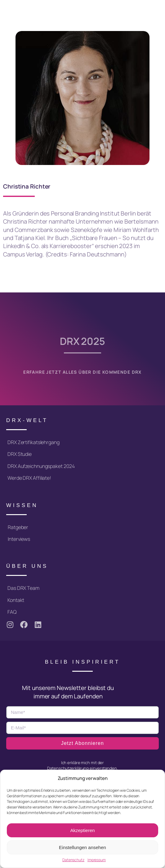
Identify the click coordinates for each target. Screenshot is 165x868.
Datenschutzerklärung (68, 768)
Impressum (97, 860)
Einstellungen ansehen (82, 847)
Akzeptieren (82, 830)
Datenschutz (73, 860)
